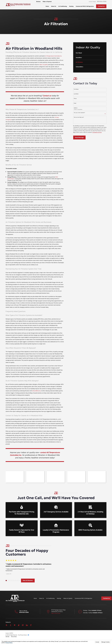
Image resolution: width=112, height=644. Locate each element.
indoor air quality (44, 65)
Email (75, 103)
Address (76, 108)
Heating (59, 598)
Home (35, 598)
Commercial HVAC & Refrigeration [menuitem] (85, 6)
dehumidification (37, 391)
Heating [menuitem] (71, 6)
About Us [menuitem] (54, 6)
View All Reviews (26, 580)
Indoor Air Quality (68, 598)
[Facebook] (31, 625)
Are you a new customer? (79, 113)
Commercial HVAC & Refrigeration (83, 598)
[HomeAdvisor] (15, 625)
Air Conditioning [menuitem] (63, 6)
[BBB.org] (11, 625)
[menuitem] (90, 54)
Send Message (79, 137)
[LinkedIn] (27, 625)
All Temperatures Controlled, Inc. (53, 56)
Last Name (76, 94)
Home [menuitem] (47, 6)
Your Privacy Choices (24, 635)
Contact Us (101, 6)
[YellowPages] (23, 625)
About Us (42, 598)
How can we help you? (79, 117)
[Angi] (19, 625)
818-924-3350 (102, 2)
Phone (75, 99)
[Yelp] (6, 625)
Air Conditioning (50, 598)
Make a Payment (47, 2)
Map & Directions (56, 613)
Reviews (38, 2)
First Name (76, 89)
